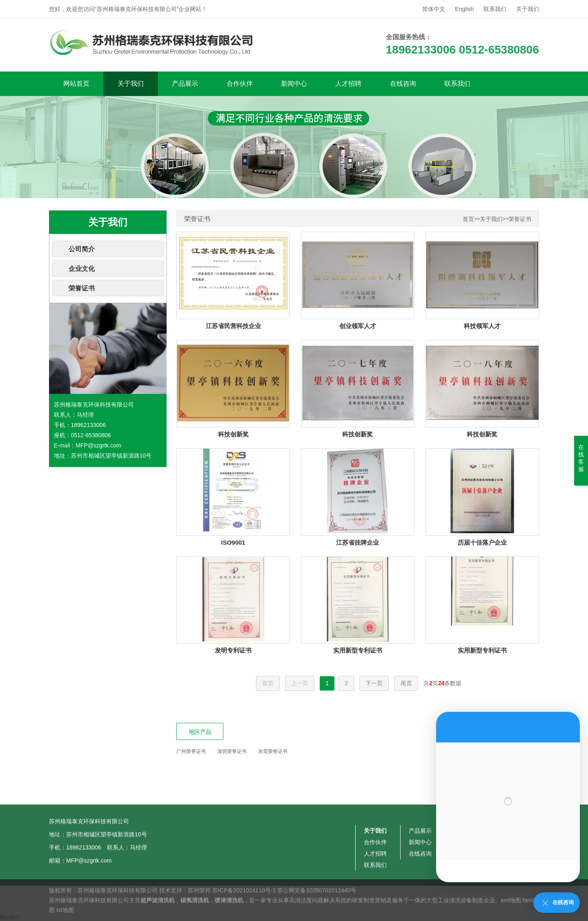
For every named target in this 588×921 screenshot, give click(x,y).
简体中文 (434, 9)
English (464, 9)
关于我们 (528, 9)
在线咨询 (403, 84)
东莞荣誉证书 (273, 751)
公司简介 (82, 249)
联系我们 (495, 9)
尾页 (406, 683)
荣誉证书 (82, 288)
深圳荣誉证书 (232, 751)
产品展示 (185, 84)
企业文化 (82, 269)
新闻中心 (294, 84)
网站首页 (76, 84)
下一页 (374, 683)
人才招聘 (348, 84)
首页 (468, 219)
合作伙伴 (240, 84)
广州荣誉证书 (191, 751)
